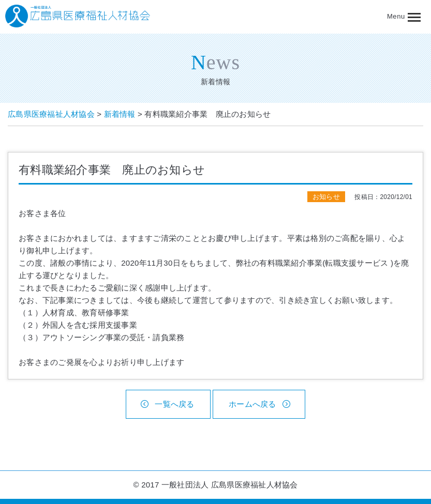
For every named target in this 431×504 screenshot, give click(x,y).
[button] (409, 17)
